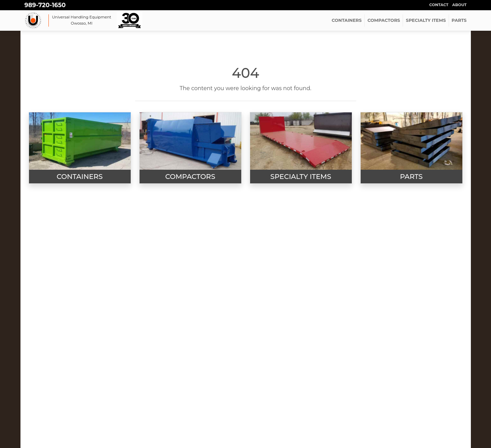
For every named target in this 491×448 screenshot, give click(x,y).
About (459, 5)
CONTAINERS (347, 20)
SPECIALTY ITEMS (426, 20)
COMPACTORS (384, 20)
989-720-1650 (45, 5)
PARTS (459, 20)
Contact (439, 5)
